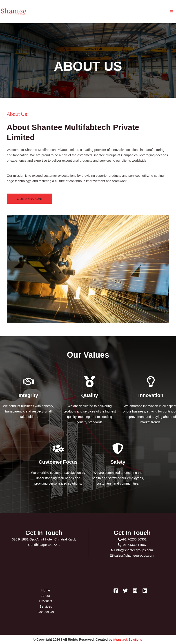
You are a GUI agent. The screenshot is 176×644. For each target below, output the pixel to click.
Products (46, 601)
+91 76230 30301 (132, 539)
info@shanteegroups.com (132, 550)
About (46, 596)
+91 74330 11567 (132, 545)
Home (46, 590)
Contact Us (46, 612)
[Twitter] (125, 591)
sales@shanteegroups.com (132, 556)
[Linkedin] (145, 591)
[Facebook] (116, 591)
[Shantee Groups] (13, 12)
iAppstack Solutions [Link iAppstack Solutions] (128, 640)
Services (46, 607)
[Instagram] (135, 591)
